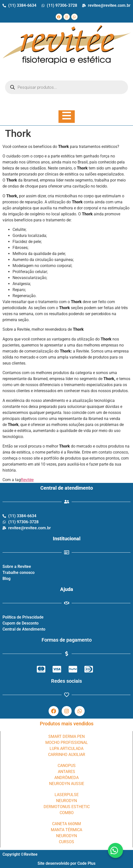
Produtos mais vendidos (67, 724)
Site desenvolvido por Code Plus (66, 863)
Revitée (27, 480)
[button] (115, 850)
